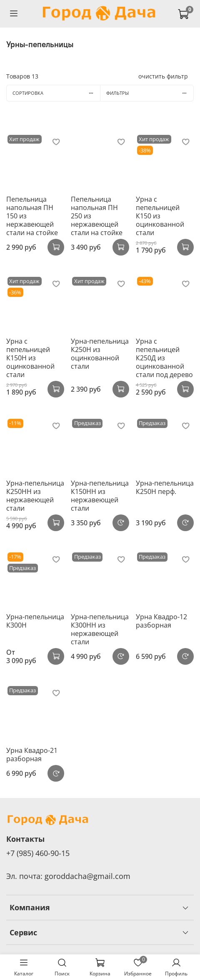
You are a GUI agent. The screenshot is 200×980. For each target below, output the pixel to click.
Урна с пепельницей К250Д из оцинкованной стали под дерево (164, 358)
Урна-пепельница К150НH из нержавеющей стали (100, 496)
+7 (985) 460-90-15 (38, 853)
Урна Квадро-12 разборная (161, 621)
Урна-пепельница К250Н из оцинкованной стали (100, 354)
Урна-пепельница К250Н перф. (165, 487)
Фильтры (150, 93)
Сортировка (56, 93)
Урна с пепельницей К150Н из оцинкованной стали (30, 358)
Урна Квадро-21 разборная (32, 755)
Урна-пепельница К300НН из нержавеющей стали (100, 629)
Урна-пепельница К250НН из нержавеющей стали (35, 496)
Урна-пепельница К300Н (35, 621)
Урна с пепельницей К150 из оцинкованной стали (160, 216)
